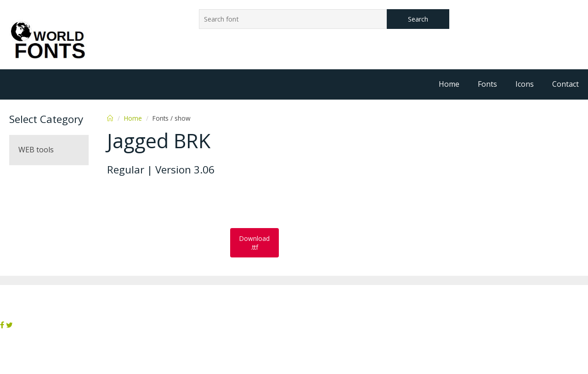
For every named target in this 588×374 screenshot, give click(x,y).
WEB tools (36, 150)
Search (418, 19)
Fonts (487, 84)
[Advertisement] (181, 203)
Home (449, 84)
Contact (565, 84)
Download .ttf (254, 243)
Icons (525, 84)
